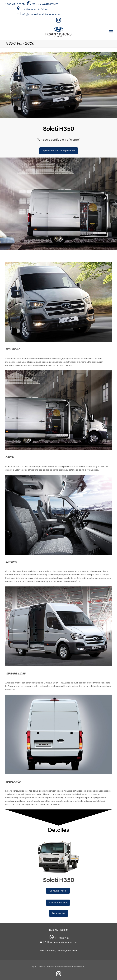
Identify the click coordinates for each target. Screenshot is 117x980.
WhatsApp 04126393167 (42, 4)
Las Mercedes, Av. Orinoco (32, 9)
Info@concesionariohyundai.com (41, 15)
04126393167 (59, 938)
